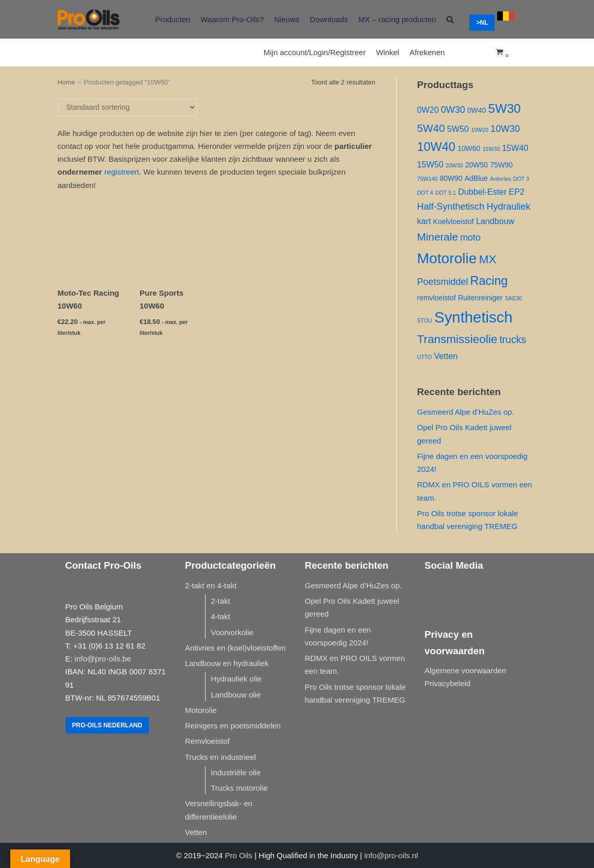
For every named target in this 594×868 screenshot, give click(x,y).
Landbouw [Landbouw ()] (495, 221)
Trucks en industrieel (220, 757)
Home (66, 82)
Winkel (388, 52)
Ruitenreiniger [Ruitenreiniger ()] (480, 298)
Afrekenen (427, 52)
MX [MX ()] (488, 259)
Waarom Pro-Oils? (232, 19)
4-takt (220, 616)
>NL (482, 23)
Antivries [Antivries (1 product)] (500, 179)
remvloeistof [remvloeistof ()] (437, 298)
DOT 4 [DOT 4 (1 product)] (425, 193)
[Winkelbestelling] (127, 107)
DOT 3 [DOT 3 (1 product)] (521, 179)
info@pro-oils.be (103, 659)
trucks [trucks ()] (513, 339)
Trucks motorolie (239, 788)
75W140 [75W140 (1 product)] (428, 179)
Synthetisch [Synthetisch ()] (473, 317)
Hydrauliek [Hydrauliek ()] (509, 207)
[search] (450, 19)
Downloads (329, 19)
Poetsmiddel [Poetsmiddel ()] (443, 282)
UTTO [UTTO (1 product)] (425, 357)
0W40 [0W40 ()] (477, 110)
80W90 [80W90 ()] (451, 178)
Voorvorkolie (232, 632)
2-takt (220, 601)
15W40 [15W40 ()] (515, 148)
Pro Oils (239, 855)
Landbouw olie (236, 695)
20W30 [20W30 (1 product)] (454, 165)
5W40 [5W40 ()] (431, 128)
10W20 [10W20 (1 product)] (480, 130)
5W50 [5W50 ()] (458, 129)
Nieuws (287, 19)
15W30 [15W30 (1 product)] (491, 149)
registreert (122, 172)
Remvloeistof (207, 741)
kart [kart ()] (424, 221)
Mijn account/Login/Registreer (315, 52)
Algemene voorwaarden (465, 670)
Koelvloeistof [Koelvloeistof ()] (454, 222)
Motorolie (201, 710)
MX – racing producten (397, 19)
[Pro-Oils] (89, 19)
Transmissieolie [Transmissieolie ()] (457, 339)
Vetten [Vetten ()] (446, 356)
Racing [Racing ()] (489, 281)
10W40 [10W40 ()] (436, 147)
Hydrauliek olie (236, 679)
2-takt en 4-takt (211, 585)
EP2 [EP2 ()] (517, 192)
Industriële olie (236, 772)
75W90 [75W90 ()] (501, 165)
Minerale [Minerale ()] (438, 237)
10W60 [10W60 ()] (469, 148)
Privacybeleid (447, 683)
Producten (173, 19)
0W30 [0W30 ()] (453, 110)
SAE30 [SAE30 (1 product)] (513, 298)
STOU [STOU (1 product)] (425, 320)
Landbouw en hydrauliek (227, 663)
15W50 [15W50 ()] (430, 164)
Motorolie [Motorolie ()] (447, 258)
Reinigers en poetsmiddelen (233, 726)
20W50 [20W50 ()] (477, 165)
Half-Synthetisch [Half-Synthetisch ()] (451, 207)
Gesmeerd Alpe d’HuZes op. (466, 412)
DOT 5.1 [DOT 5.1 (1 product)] (446, 193)
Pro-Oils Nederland (107, 725)
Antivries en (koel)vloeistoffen (235, 648)
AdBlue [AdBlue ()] (476, 178)
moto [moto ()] (470, 237)
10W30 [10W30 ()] (505, 129)
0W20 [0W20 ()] (428, 110)
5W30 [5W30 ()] (505, 108)
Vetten (196, 832)
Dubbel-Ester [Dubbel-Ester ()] (482, 192)
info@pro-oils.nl (391, 855)
